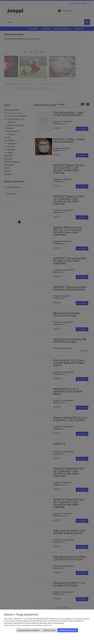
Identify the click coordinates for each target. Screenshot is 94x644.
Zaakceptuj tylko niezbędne (29, 630)
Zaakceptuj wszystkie (68, 630)
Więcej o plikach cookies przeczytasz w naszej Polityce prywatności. (28, 625)
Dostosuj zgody (49, 630)
